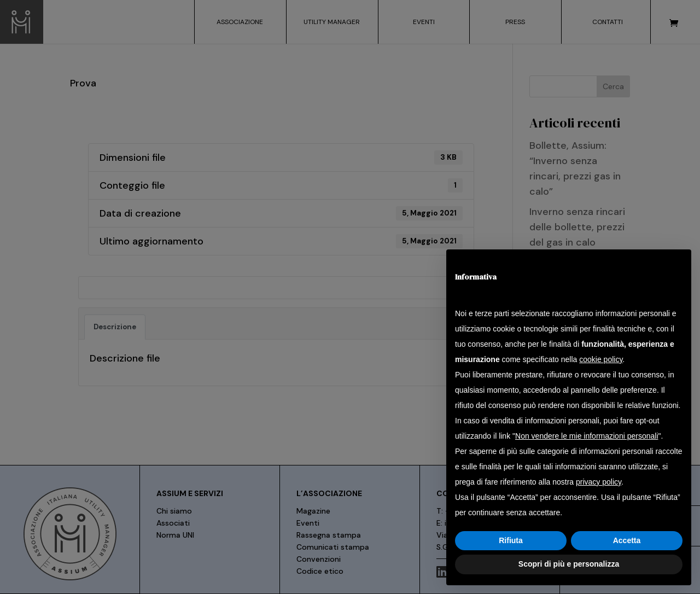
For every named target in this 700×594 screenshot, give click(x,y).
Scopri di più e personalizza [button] (569, 564)
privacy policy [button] (599, 482)
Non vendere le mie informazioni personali (587, 436)
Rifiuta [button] (511, 540)
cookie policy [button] (601, 359)
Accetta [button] (627, 540)
